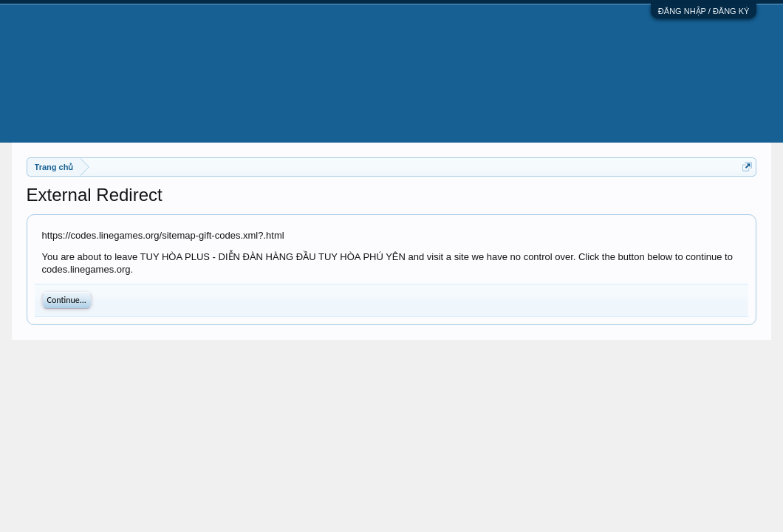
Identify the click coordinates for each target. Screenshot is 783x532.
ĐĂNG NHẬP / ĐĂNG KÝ (704, 11)
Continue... (67, 300)
